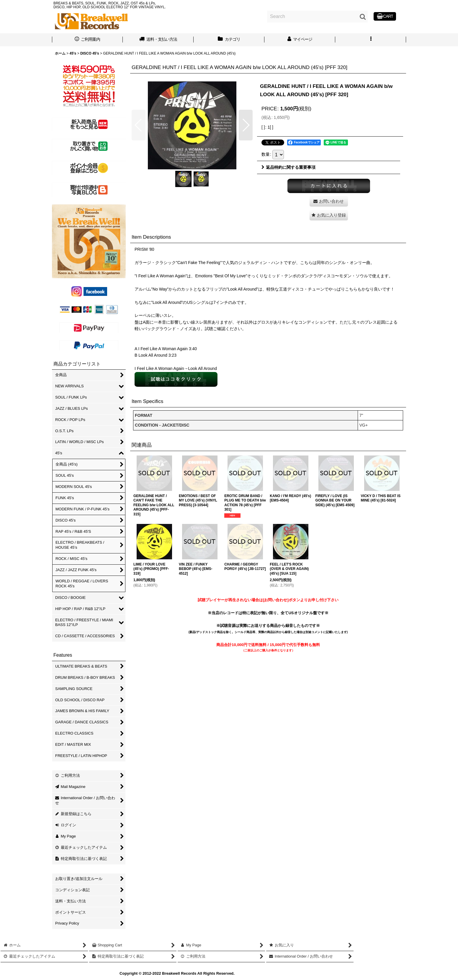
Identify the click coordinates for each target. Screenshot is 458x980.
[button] (371, 40)
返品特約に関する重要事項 (288, 167)
